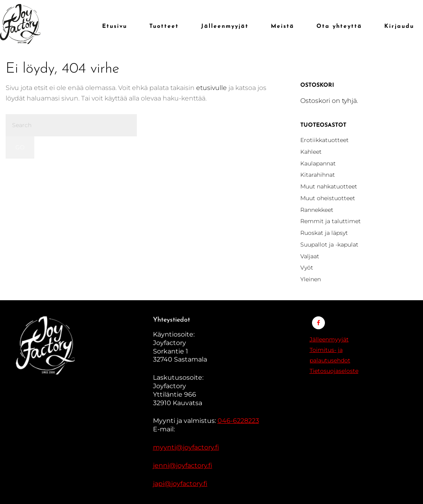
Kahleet (311, 152)
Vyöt (307, 268)
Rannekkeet (317, 210)
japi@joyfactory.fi (180, 484)
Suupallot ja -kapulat (329, 245)
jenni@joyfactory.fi (183, 465)
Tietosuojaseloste (334, 371)
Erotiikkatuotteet (325, 140)
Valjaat (310, 256)
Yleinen (311, 279)
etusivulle (211, 88)
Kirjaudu (399, 26)
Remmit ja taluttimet (331, 221)
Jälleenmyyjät (329, 339)
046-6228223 (238, 421)
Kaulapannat (318, 163)
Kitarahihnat (318, 175)
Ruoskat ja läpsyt (324, 233)
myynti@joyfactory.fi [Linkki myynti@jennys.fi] (186, 447)
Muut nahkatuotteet (329, 186)
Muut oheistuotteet (328, 198)
